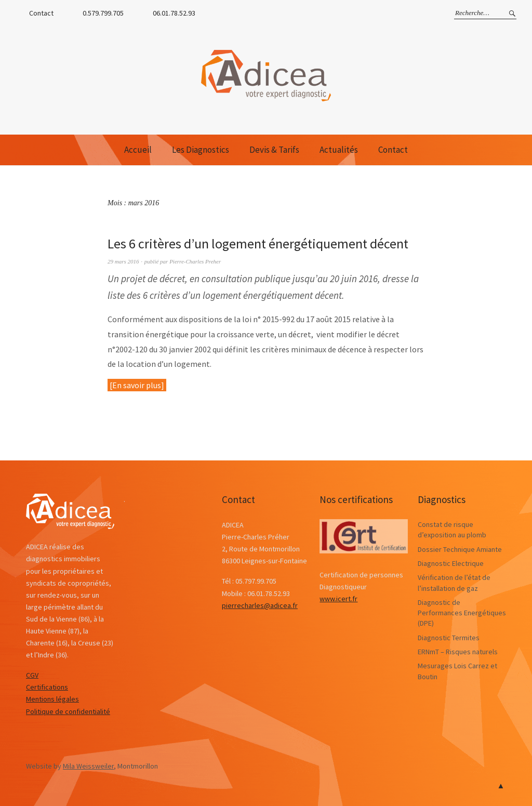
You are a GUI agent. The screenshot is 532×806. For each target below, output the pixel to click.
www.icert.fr (338, 599)
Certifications (47, 687)
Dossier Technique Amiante (460, 549)
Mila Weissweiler (88, 766)
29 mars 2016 (123, 261)
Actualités (339, 150)
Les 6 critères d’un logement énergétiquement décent (258, 243)
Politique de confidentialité (68, 711)
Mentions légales (52, 699)
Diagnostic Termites (449, 638)
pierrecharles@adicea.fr (260, 605)
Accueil (138, 150)
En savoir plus (137, 385)
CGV (32, 675)
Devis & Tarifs (274, 150)
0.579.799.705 (103, 13)
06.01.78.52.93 (174, 13)
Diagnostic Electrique (451, 563)
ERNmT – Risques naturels (458, 652)
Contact (41, 13)
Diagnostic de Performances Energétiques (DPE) (462, 613)
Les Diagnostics (201, 150)
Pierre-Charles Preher (195, 261)
